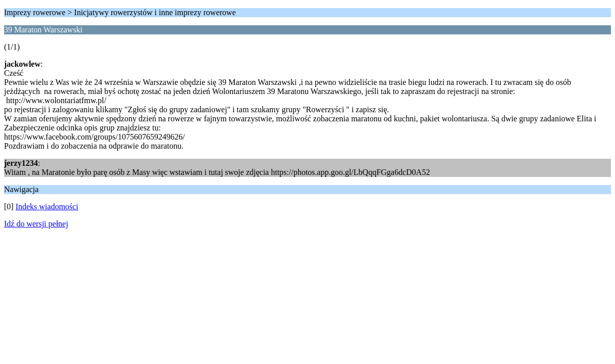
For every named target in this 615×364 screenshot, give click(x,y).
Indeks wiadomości (47, 207)
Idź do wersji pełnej (36, 224)
